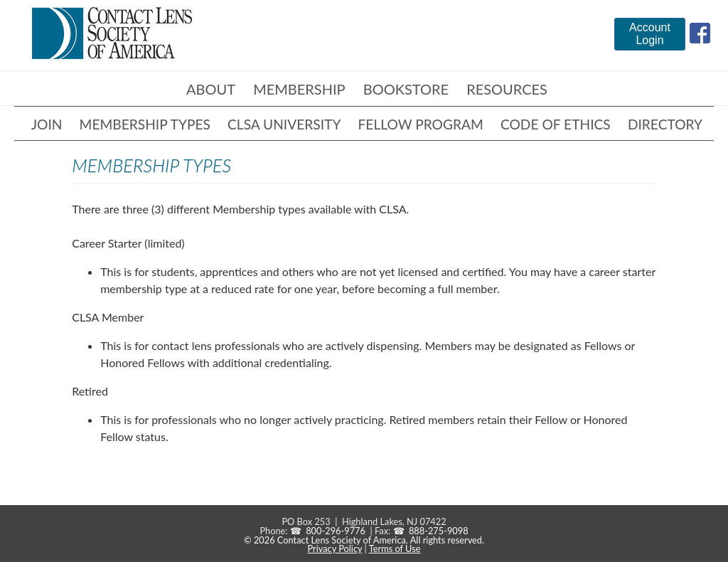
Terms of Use (395, 548)
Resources (507, 89)
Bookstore (406, 89)
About (211, 89)
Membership (299, 89)
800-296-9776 (336, 531)
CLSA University (284, 124)
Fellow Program (421, 124)
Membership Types (145, 124)
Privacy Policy (334, 548)
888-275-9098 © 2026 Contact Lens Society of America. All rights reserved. (364, 535)
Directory (665, 124)
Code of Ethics (556, 124)
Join (47, 124)
